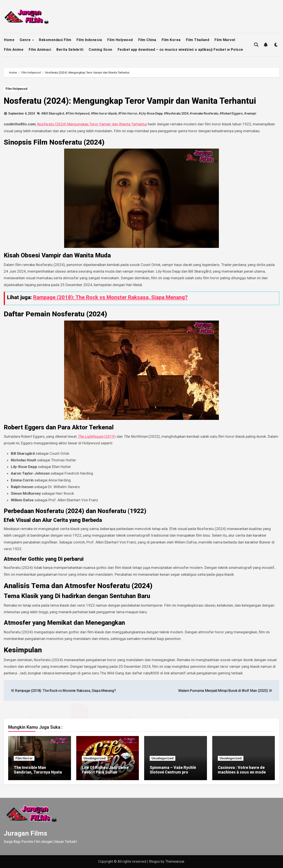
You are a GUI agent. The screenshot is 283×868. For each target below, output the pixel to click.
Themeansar (175, 861)
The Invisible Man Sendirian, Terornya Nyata (38, 770)
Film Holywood (120, 40)
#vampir (250, 113)
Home (9, 40)
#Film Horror (128, 113)
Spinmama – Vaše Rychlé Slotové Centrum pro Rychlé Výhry (173, 772)
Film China (147, 40)
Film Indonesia (89, 40)
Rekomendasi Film (55, 40)
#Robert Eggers (231, 113)
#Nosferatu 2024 (176, 113)
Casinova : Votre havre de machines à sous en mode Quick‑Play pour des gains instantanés (242, 775)
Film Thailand (198, 40)
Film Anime (14, 50)
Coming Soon (100, 50)
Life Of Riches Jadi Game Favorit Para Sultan (105, 770)
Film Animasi (40, 50)
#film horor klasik (104, 113)
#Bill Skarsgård (53, 113)
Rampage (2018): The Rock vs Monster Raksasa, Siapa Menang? (110, 297)
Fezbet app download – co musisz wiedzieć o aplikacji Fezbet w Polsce (180, 50)
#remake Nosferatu (204, 113)
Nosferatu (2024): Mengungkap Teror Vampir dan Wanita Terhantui (130, 101)
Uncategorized (95, 758)
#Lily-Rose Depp (151, 113)
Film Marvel (225, 40)
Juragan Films (25, 833)
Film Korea (171, 40)
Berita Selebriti (70, 50)
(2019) (97, 436)
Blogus (154, 861)
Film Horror (24, 758)
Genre (26, 40)
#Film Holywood (77, 113)
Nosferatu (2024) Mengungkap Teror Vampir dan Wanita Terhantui (92, 124)
